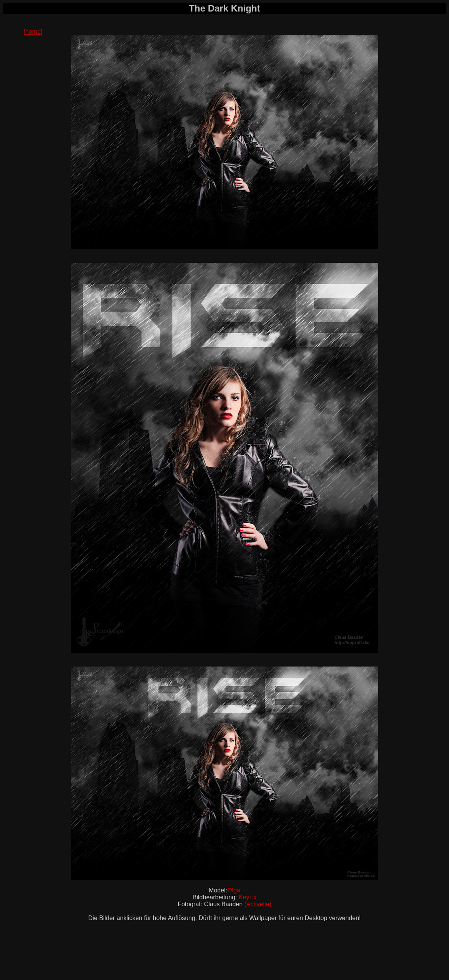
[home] (33, 32)
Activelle (258, 904)
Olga (234, 890)
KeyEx (248, 897)
